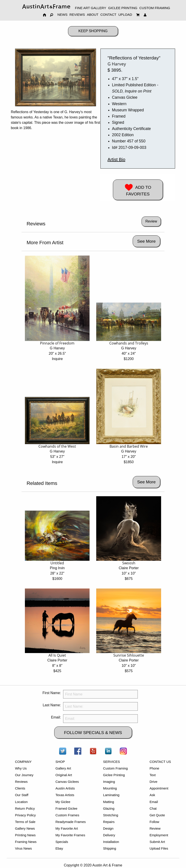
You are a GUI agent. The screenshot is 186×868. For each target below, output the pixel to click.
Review (155, 828)
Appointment (159, 788)
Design (108, 828)
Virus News (23, 848)
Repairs (109, 822)
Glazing (109, 808)
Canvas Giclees (67, 782)
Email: (56, 717)
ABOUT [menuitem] (93, 15)
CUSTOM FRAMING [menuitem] (155, 8)
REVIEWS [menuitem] (77, 15)
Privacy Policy (25, 815)
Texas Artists (65, 795)
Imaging (109, 782)
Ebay (59, 848)
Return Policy (25, 808)
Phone (154, 768)
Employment (159, 835)
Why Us (21, 768)
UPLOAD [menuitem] (125, 15)
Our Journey (24, 775)
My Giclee (63, 802)
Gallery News (25, 828)
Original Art (64, 775)
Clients (20, 788)
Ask (152, 795)
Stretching (111, 815)
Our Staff (22, 795)
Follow (154, 822)
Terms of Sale (25, 822)
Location (21, 802)
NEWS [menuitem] (62, 15)
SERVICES (112, 762)
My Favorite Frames (70, 835)
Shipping (110, 848)
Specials (62, 842)
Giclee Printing (114, 775)
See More (146, 241)
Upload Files (159, 848)
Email (154, 802)
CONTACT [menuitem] (108, 15)
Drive (153, 782)
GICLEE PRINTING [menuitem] (123, 8)
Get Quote (157, 815)
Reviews (21, 782)
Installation (111, 842)
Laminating (111, 795)
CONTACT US (160, 762)
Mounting (110, 788)
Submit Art (157, 842)
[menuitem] (46, 6)
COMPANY (23, 762)
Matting (109, 802)
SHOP (60, 762)
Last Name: (52, 705)
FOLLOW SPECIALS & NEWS (93, 733)
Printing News (25, 835)
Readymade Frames (70, 822)
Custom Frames (67, 815)
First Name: (52, 693)
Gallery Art (63, 768)
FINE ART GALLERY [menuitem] (91, 8)
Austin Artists (65, 788)
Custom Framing (115, 768)
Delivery (109, 835)
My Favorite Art (67, 828)
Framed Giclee (66, 808)
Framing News (26, 842)
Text (153, 775)
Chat (153, 808)
